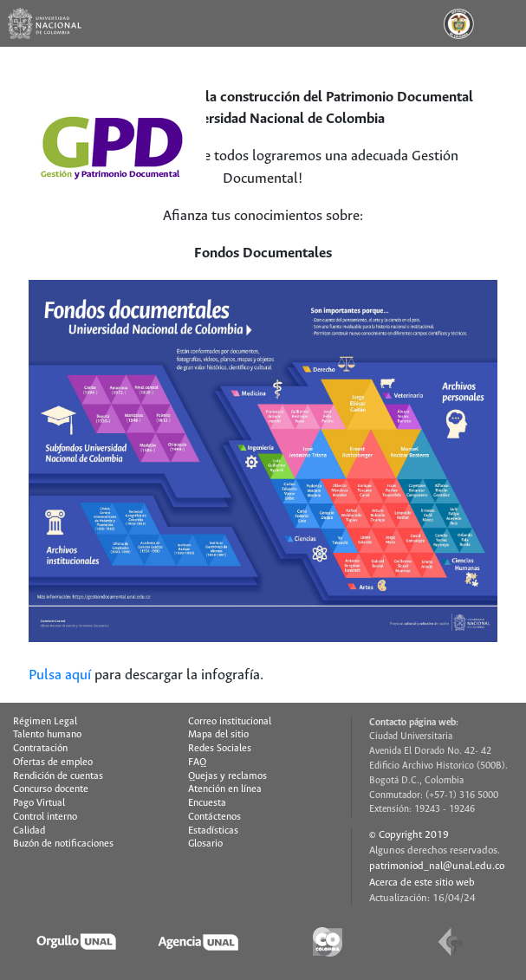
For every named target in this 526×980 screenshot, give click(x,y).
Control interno (45, 817)
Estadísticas (213, 831)
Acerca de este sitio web (422, 883)
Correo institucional (230, 722)
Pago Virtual (39, 803)
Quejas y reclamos (227, 776)
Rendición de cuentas (58, 776)
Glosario (205, 844)
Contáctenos (214, 817)
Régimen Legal (45, 722)
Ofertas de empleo (53, 763)
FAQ (197, 763)
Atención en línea (225, 789)
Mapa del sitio (218, 735)
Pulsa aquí (60, 675)
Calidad (29, 831)
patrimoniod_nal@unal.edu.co (437, 866)
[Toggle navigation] (503, 23)
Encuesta (207, 803)
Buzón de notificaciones (63, 844)
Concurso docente (51, 789)
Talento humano (47, 735)
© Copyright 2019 (409, 835)
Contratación (40, 749)
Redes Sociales (220, 749)
